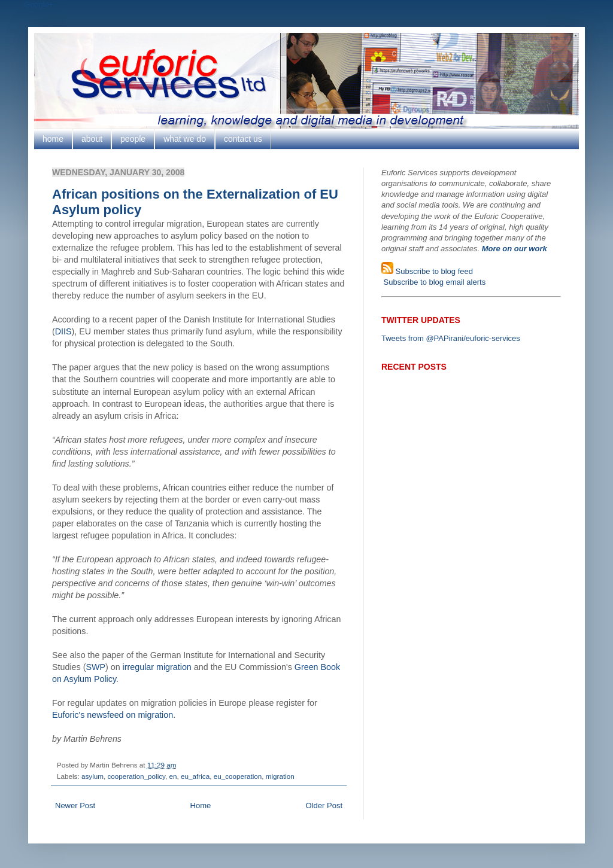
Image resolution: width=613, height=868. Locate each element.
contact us (243, 139)
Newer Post (75, 805)
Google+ (39, 4)
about (92, 139)
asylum (92, 776)
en (173, 776)
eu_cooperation (238, 776)
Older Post (324, 805)
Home (201, 805)
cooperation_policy (136, 776)
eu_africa (195, 776)
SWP (95, 667)
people (133, 139)
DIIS (63, 331)
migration (280, 776)
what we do (185, 139)
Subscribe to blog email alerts (433, 282)
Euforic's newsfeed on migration (113, 715)
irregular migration (157, 667)
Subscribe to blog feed (433, 271)
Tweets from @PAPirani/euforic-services (451, 338)
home (53, 139)
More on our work (515, 249)
